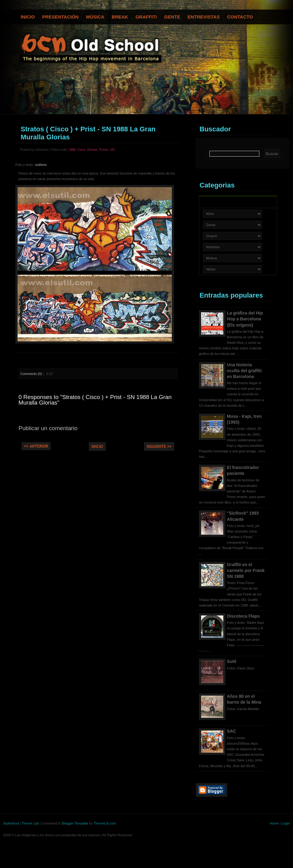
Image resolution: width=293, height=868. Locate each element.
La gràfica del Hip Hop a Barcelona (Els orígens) (245, 319)
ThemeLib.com (105, 823)
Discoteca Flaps (243, 616)
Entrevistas (204, 17)
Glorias (92, 150)
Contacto (240, 17)
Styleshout (11, 823)
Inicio (28, 17)
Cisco (81, 150)
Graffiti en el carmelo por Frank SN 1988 (246, 570)
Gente (172, 17)
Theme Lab (30, 823)
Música (95, 17)
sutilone (41, 165)
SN (112, 150)
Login (286, 823)
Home (274, 823)
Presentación (60, 17)
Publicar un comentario (48, 428)
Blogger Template (75, 823)
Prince (104, 150)
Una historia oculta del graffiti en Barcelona (244, 371)
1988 (72, 150)
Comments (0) (31, 374)
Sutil (232, 661)
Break (120, 17)
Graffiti (146, 17)
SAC (232, 731)
